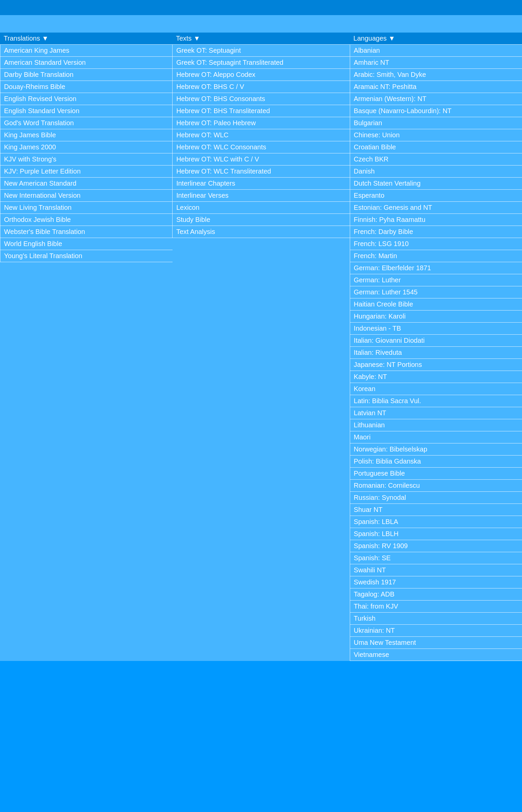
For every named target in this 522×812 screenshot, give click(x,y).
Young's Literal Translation (43, 256)
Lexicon (188, 207)
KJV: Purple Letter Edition (42, 171)
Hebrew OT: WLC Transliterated (224, 171)
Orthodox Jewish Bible (37, 220)
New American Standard (40, 183)
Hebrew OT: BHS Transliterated (223, 111)
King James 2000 (30, 147)
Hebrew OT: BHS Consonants (221, 99)
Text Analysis (196, 232)
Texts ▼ (188, 38)
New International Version (42, 195)
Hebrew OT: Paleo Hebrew (216, 123)
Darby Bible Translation (39, 75)
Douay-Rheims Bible (35, 87)
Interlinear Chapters (206, 183)
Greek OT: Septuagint (208, 50)
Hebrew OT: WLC (202, 135)
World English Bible (33, 244)
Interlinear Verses (202, 195)
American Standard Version (45, 62)
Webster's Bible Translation (44, 232)
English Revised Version (40, 99)
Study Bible (193, 220)
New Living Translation (38, 207)
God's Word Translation (39, 123)
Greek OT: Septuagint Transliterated (230, 62)
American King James (37, 50)
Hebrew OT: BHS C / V (210, 87)
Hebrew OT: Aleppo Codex (216, 75)
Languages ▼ (374, 38)
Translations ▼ (26, 38)
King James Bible (30, 135)
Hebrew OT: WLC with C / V (218, 159)
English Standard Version (42, 111)
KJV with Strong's (30, 159)
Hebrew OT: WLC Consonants (221, 147)
